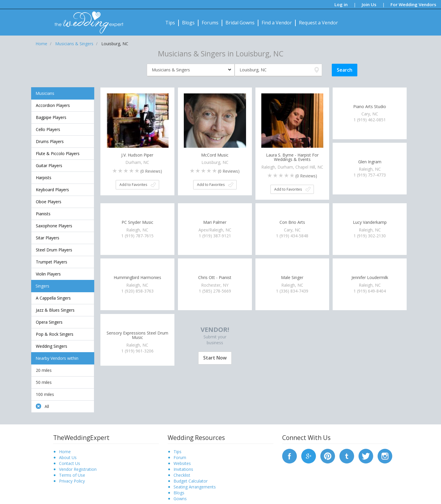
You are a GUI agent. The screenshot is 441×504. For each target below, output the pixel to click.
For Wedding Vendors (413, 4)
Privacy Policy (72, 481)
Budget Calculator (191, 481)
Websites (182, 463)
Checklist (182, 475)
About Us (68, 457)
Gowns (180, 499)
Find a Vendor (277, 23)
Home (65, 452)
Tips (170, 23)
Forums (210, 23)
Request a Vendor (318, 23)
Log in (341, 4)
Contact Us (70, 463)
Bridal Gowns (240, 23)
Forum (180, 457)
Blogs (188, 23)
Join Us (369, 4)
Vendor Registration (78, 469)
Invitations (183, 469)
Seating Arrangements (195, 487)
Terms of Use (72, 475)
